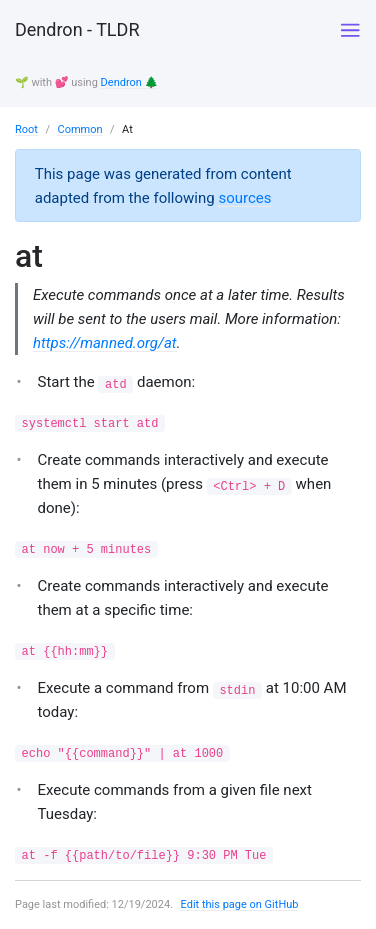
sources (244, 198)
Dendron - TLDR (77, 29)
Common (79, 129)
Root (26, 129)
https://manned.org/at (105, 343)
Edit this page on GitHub (240, 904)
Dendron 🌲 (130, 82)
